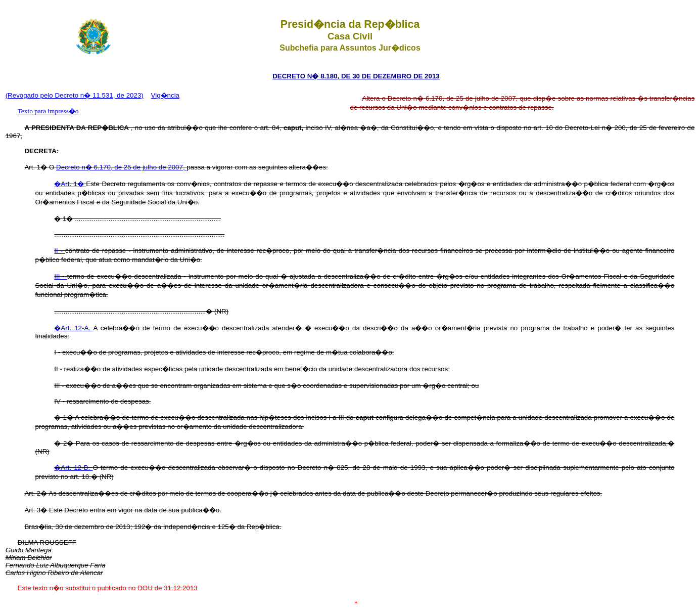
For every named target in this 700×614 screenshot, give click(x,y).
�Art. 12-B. (73, 468)
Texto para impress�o (48, 111)
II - (60, 251)
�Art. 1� (70, 184)
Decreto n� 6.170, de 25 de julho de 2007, (121, 167)
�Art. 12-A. (74, 328)
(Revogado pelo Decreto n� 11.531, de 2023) (75, 95)
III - (60, 276)
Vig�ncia (165, 95)
